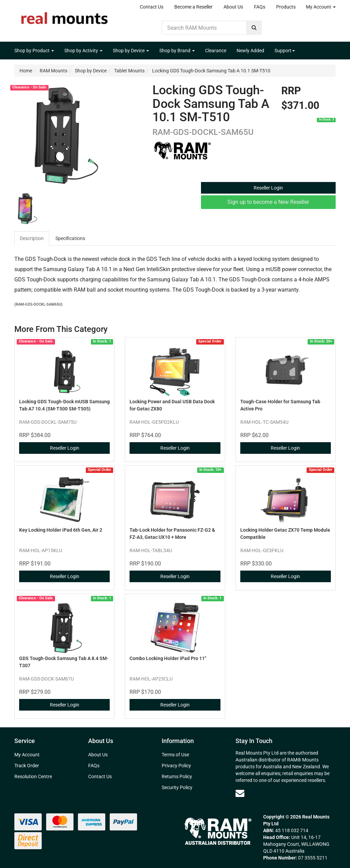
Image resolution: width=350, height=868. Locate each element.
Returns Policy (177, 776)
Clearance (216, 51)
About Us (233, 7)
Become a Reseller (193, 7)
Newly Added (250, 51)
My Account (321, 7)
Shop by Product (34, 51)
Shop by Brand (177, 51)
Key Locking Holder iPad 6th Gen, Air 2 (61, 530)
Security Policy (177, 787)
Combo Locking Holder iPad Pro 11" (168, 658)
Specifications (70, 238)
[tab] (32, 238)
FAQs (260, 7)
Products (286, 7)
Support (285, 51)
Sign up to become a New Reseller (268, 202)
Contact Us (152, 7)
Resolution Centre (33, 776)
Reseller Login (268, 188)
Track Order (27, 766)
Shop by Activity (83, 51)
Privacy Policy (176, 766)
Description (32, 238)
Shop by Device (131, 51)
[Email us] (240, 793)
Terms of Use (175, 755)
